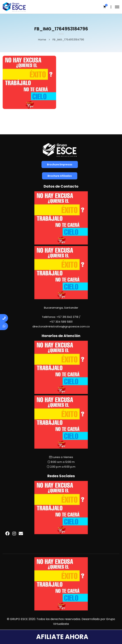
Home (42, 39)
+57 (61, 322)
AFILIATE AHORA (62, 637)
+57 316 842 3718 (67, 317)
